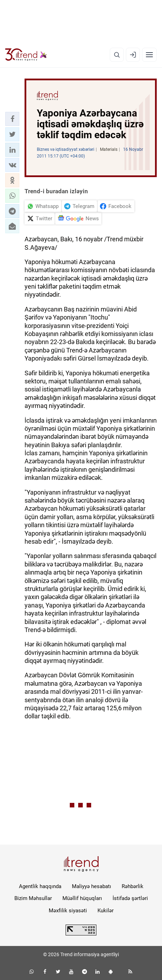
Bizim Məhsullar (33, 898)
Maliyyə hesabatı (92, 886)
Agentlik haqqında (40, 886)
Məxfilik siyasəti (68, 911)
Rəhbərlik (133, 886)
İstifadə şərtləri (130, 898)
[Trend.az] (26, 55)
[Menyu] (149, 55)
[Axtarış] (117, 55)
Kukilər (106, 911)
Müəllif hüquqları (82, 898)
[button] (12, 119)
